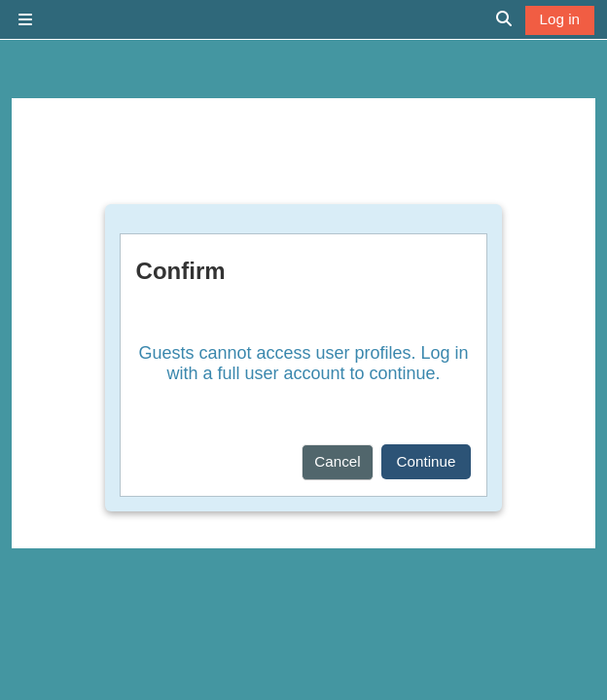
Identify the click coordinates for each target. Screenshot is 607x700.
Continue (427, 461)
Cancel (337, 461)
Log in (560, 19)
